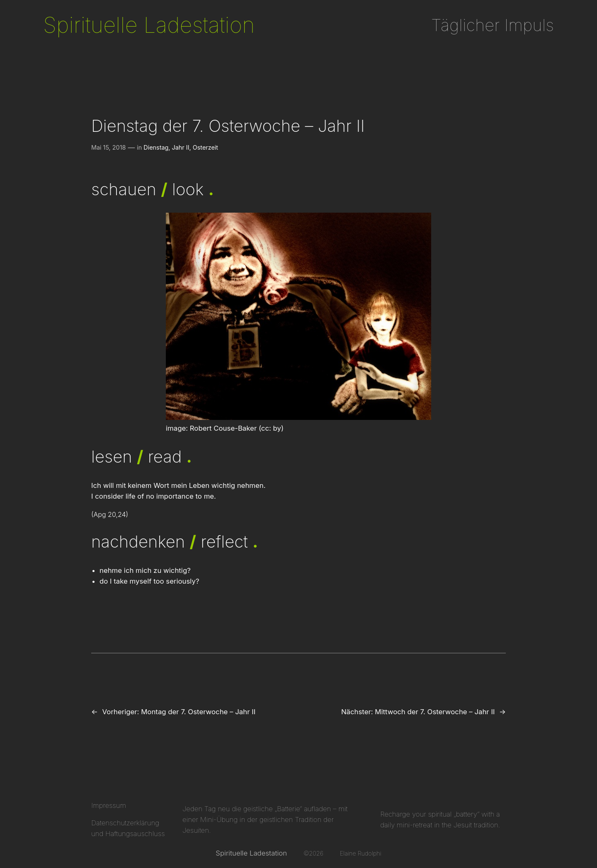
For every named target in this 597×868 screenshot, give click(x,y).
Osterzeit (205, 147)
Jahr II (181, 147)
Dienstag (156, 147)
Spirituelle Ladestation (149, 25)
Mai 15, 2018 (108, 147)
